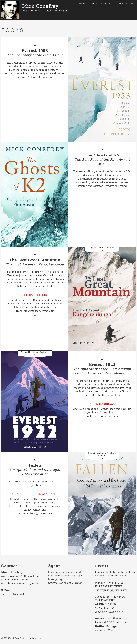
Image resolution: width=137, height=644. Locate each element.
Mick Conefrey (12, 572)
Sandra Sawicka (58, 583)
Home (82, 3)
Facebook (19, 594)
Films (119, 3)
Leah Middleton (58, 576)
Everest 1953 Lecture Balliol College (115, 627)
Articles (106, 3)
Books (93, 3)
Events (102, 566)
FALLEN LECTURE (115, 589)
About (130, 3)
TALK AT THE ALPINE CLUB (115, 607)
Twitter (6, 594)
